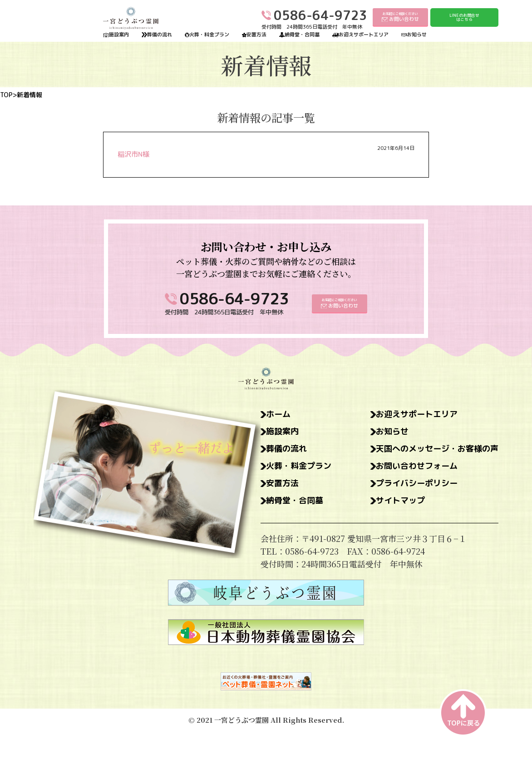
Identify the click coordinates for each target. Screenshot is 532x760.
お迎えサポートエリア (364, 35)
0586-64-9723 (234, 299)
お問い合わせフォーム (417, 466)
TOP (6, 95)
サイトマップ (400, 501)
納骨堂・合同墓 (302, 35)
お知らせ (417, 35)
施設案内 (119, 35)
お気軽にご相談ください (400, 17)
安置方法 (256, 35)
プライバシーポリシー (417, 483)
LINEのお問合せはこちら (464, 17)
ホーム (278, 414)
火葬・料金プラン (209, 35)
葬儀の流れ (160, 35)
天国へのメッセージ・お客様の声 (437, 449)
